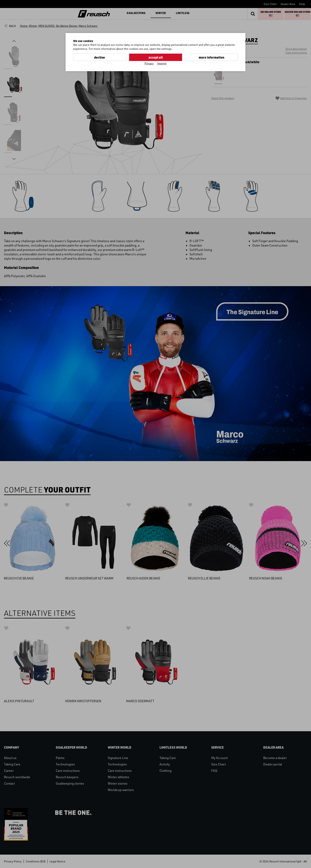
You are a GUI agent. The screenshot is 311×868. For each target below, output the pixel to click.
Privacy (149, 63)
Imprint (162, 63)
